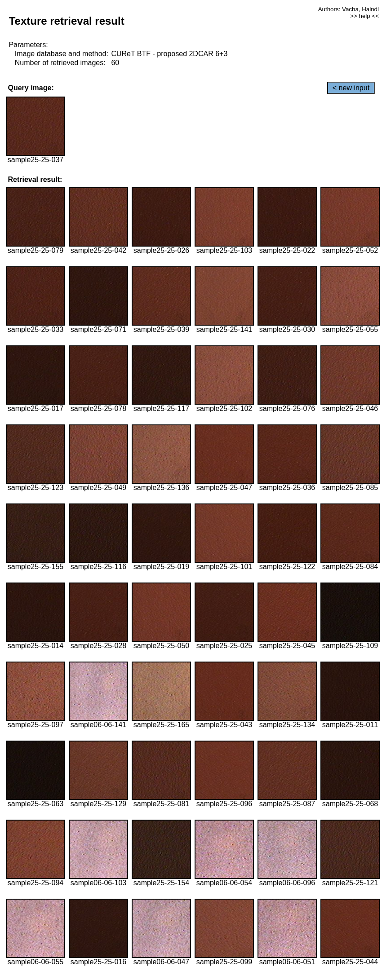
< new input (351, 88)
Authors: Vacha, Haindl (349, 9)
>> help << (364, 16)
